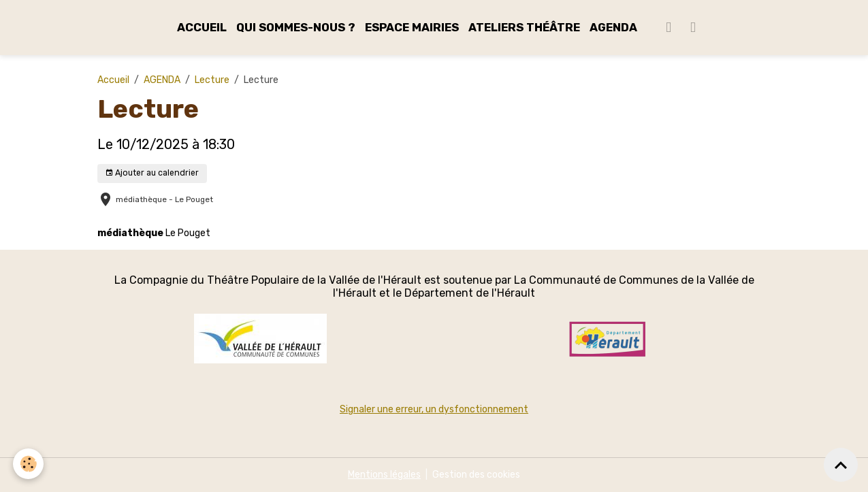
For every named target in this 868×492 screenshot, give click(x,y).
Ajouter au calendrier (152, 173)
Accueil (113, 80)
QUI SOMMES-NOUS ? (296, 27)
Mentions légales (384, 475)
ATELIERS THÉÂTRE (524, 27)
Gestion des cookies (476, 475)
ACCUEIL (202, 27)
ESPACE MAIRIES (412, 27)
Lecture (212, 80)
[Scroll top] (841, 465)
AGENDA (613, 27)
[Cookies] (29, 464)
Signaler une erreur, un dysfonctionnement (434, 409)
